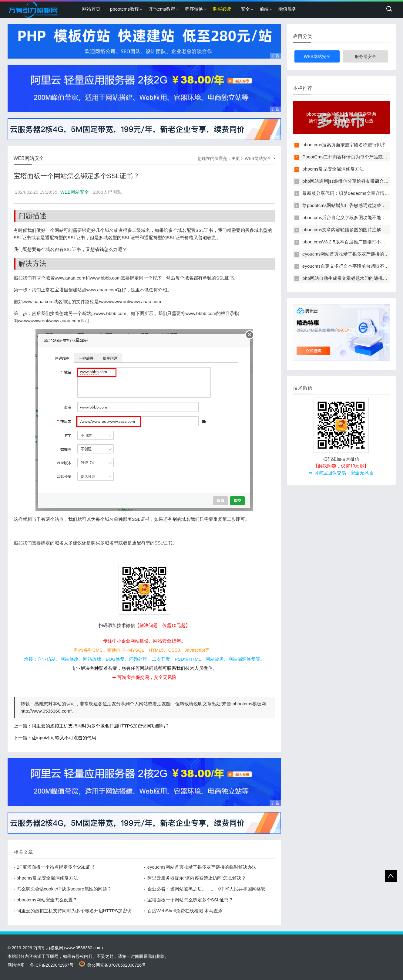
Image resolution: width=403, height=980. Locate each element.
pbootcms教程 (124, 9)
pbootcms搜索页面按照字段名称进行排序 (344, 145)
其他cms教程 (162, 9)
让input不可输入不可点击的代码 (64, 738)
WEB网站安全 (258, 158)
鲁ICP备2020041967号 (52, 965)
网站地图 (16, 965)
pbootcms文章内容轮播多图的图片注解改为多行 (351, 230)
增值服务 (287, 9)
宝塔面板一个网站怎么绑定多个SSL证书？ (190, 900)
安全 (245, 9)
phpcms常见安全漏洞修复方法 (47, 878)
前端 (264, 9)
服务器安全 (365, 56)
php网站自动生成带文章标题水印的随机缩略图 (349, 278)
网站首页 (91, 9)
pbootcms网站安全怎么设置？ (47, 900)
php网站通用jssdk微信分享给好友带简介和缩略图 (352, 181)
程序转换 (194, 9)
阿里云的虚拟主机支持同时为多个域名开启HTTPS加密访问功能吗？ (101, 726)
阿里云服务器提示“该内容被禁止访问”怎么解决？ (197, 878)
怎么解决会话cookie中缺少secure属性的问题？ (64, 889)
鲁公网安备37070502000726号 (113, 965)
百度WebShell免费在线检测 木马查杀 (185, 911)
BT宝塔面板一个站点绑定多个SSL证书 (56, 867)
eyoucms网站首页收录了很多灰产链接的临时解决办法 (202, 867)
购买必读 (222, 9)
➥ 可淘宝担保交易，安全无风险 (144, 677)
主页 (236, 158)
